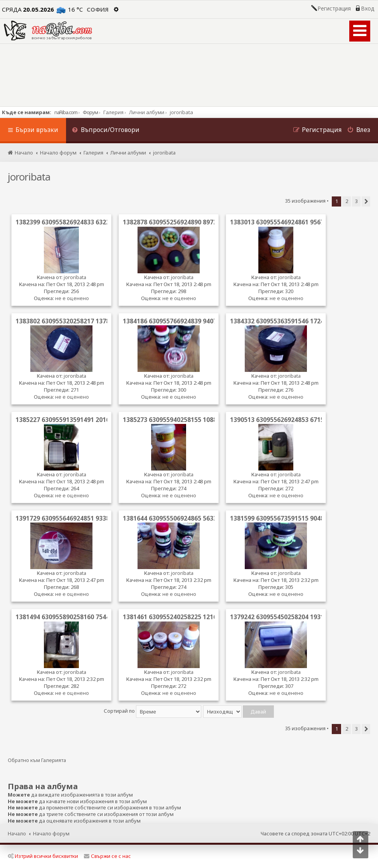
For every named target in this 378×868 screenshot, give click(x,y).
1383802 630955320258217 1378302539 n (76, 321)
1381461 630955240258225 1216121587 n (183, 617)
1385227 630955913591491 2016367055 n (76, 420)
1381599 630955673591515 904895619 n (288, 518)
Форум (90, 112)
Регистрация (334, 9)
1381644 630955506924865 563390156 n (181, 518)
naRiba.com (66, 112)
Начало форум (51, 833)
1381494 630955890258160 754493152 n (74, 617)
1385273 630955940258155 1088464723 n (183, 420)
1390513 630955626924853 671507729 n (288, 420)
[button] (366, 201)
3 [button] (356, 201)
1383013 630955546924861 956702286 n (288, 222)
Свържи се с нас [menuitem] (107, 856)
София (98, 9)
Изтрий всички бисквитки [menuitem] (43, 856)
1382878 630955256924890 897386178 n (181, 222)
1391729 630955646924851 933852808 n (74, 518)
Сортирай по (152, 711)
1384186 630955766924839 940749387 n (181, 321)
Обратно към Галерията (37, 760)
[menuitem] (106, 131)
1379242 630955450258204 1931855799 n (290, 617)
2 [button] (347, 201)
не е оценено (72, 298)
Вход (368, 9)
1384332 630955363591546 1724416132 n (290, 321)
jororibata (29, 177)
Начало (17, 833)
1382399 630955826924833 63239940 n (72, 222)
